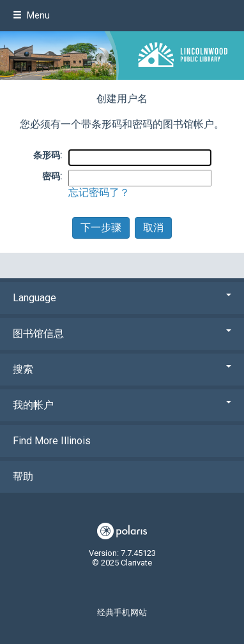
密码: (52, 176)
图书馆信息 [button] (122, 333)
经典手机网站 (122, 612)
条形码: (48, 155)
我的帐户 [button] (122, 405)
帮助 (23, 476)
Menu (31, 15)
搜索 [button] (122, 369)
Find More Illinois (52, 441)
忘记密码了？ (99, 192)
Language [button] (122, 298)
